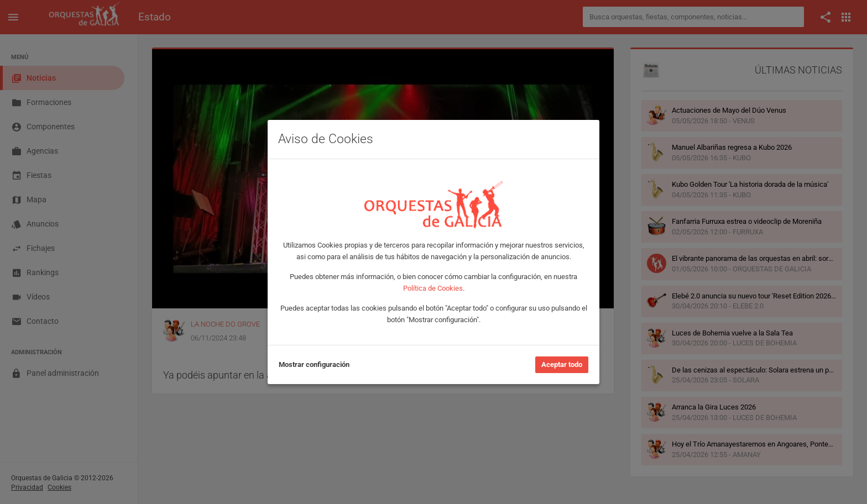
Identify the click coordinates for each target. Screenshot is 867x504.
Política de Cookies (433, 288)
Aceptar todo (562, 364)
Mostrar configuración (314, 364)
